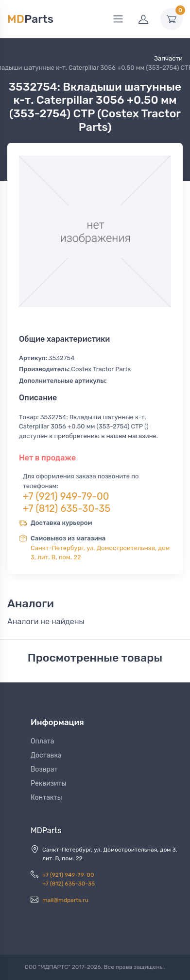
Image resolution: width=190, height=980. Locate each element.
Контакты (46, 798)
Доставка (46, 755)
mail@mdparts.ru (65, 900)
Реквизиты (49, 783)
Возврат (44, 769)
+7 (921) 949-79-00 (66, 496)
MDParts (46, 830)
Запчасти (168, 58)
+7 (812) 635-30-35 (67, 508)
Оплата (43, 741)
